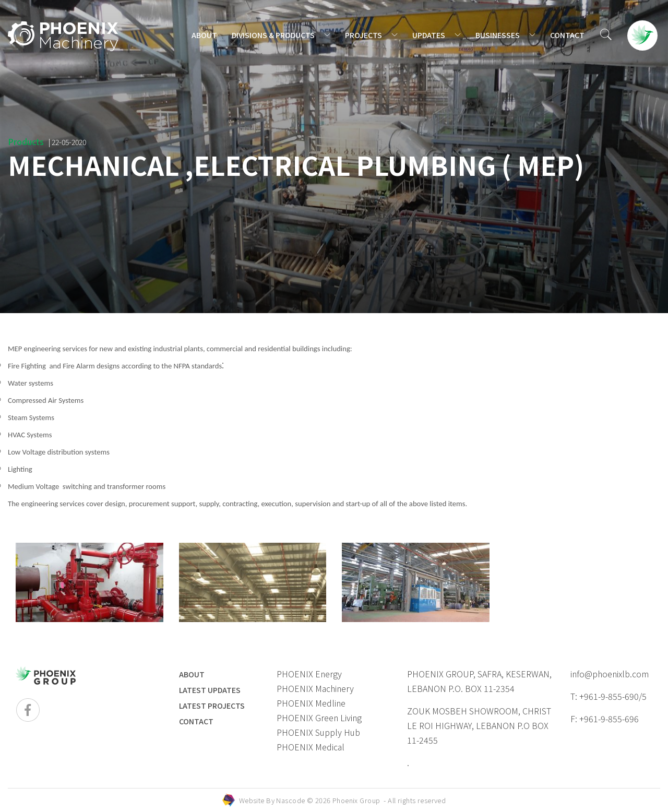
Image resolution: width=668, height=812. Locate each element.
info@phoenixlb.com (610, 674)
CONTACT (567, 35)
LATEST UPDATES (210, 690)
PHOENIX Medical (311, 747)
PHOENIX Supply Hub (318, 732)
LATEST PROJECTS (212, 706)
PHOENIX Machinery (315, 688)
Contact (196, 721)
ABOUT (204, 35)
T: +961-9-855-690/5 (609, 696)
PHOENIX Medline (311, 703)
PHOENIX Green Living (319, 718)
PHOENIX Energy (309, 674)
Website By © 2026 (343, 800)
